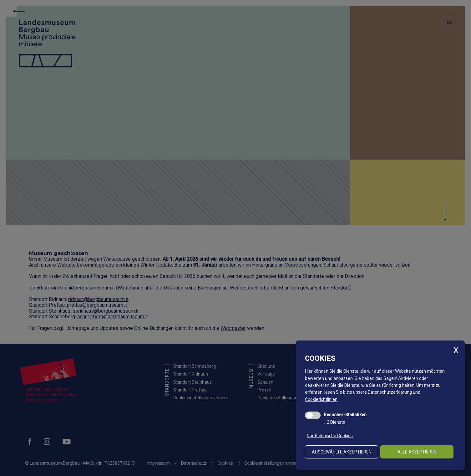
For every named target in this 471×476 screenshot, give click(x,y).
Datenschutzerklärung (390, 392)
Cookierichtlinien (321, 399)
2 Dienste (334, 422)
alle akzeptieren (417, 452)
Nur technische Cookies (330, 436)
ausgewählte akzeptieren (342, 452)
